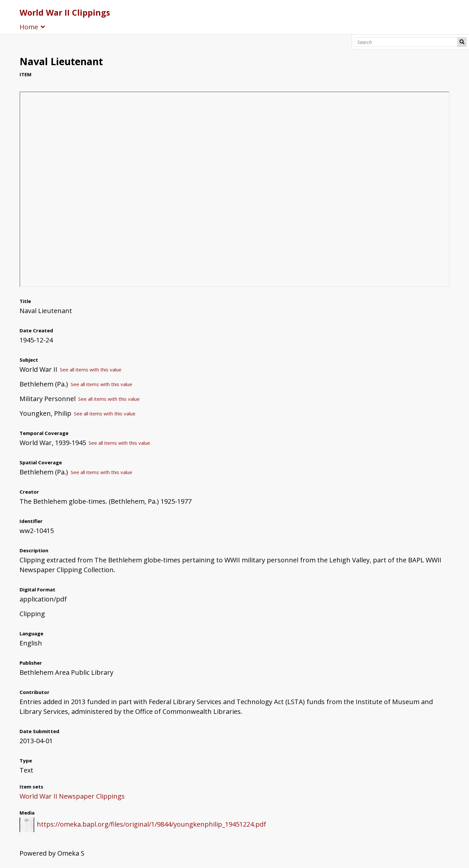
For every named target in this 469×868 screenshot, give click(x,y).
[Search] (406, 42)
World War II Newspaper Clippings (72, 796)
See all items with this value (91, 369)
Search (462, 42)
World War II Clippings (65, 12)
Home (29, 27)
